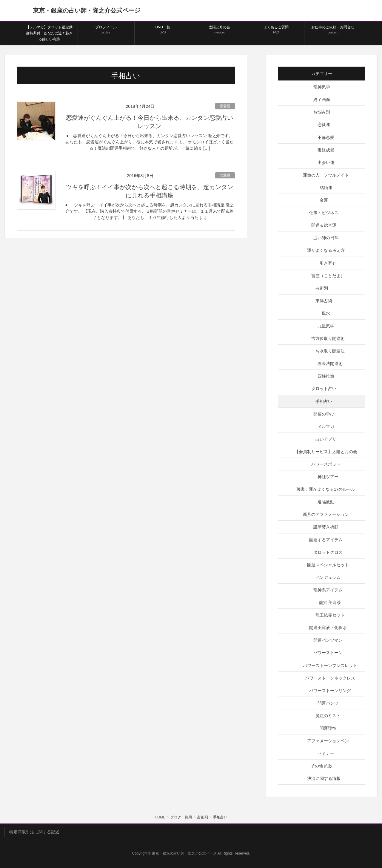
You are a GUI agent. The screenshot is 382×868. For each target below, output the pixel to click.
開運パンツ (328, 703)
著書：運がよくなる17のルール (326, 489)
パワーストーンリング (330, 691)
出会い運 (326, 162)
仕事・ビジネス (324, 213)
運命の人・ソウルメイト (326, 175)
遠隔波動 (326, 502)
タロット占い (324, 389)
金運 (324, 200)
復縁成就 (326, 150)
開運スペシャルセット (328, 565)
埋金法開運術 (330, 364)
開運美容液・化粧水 (328, 628)
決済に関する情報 (324, 778)
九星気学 (326, 326)
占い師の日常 (326, 238)
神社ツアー (328, 477)
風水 (326, 313)
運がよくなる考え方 (326, 250)
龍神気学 (322, 87)
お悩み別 (322, 112)
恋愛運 (225, 106)
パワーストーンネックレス (330, 678)
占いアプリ (326, 439)
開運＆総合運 (324, 225)
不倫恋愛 (326, 137)
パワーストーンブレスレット (330, 665)
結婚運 (326, 188)
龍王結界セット (330, 615)
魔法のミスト (328, 716)
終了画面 (322, 99)
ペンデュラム (328, 577)
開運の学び (324, 414)
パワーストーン (328, 653)
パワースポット (326, 464)
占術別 (322, 288)
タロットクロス (328, 552)
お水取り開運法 (330, 351)
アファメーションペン (328, 741)
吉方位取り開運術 (328, 338)
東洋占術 (324, 301)
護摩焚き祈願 (326, 527)
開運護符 (328, 728)
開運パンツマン (328, 640)
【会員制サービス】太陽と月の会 (326, 452)
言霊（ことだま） (328, 276)
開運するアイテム (326, 540)
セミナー (326, 753)
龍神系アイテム (328, 590)
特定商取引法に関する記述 (34, 832)
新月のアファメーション (326, 514)
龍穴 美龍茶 (330, 602)
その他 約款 (322, 766)
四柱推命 (326, 376)
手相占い (324, 401)
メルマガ (326, 427)
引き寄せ (328, 263)
